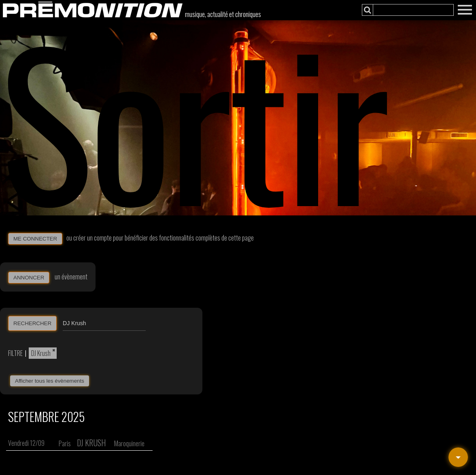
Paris (65, 443)
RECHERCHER (32, 323)
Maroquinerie (129, 443)
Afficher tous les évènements (50, 381)
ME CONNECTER (35, 239)
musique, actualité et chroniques (223, 14)
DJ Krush (41, 353)
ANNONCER (29, 278)
